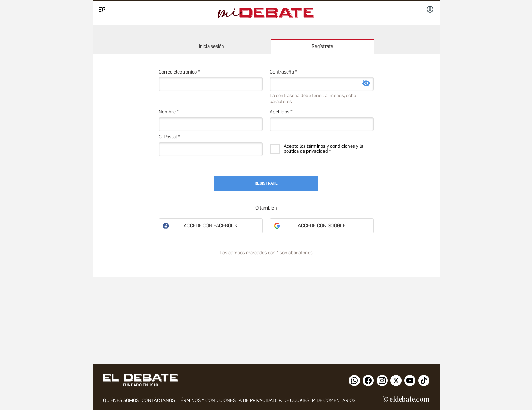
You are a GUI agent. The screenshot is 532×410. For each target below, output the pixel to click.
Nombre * (169, 112)
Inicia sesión (212, 46)
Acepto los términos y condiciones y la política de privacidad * (323, 149)
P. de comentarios (334, 400)
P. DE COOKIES (294, 400)
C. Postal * (169, 137)
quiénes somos (121, 400)
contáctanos (158, 400)
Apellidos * (281, 112)
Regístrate (322, 46)
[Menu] (101, 8)
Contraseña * (283, 72)
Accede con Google (322, 226)
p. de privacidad (257, 400)
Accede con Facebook (210, 226)
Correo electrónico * (179, 72)
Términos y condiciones (207, 400)
